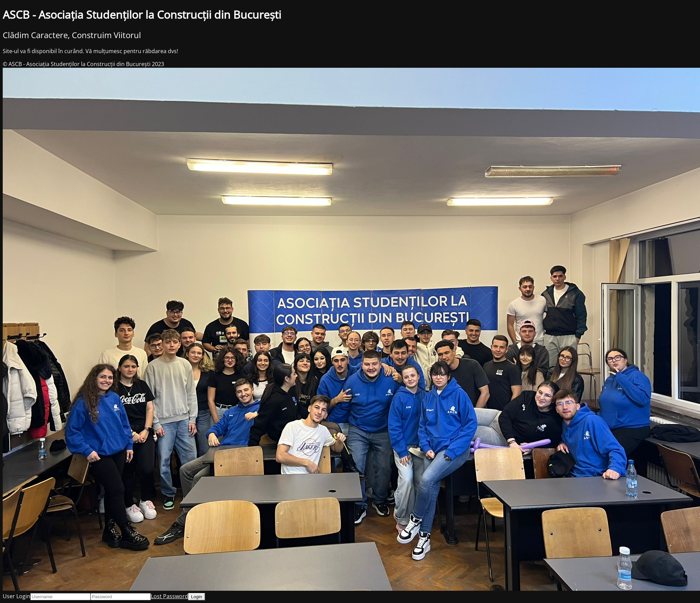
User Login (17, 596)
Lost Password (170, 596)
